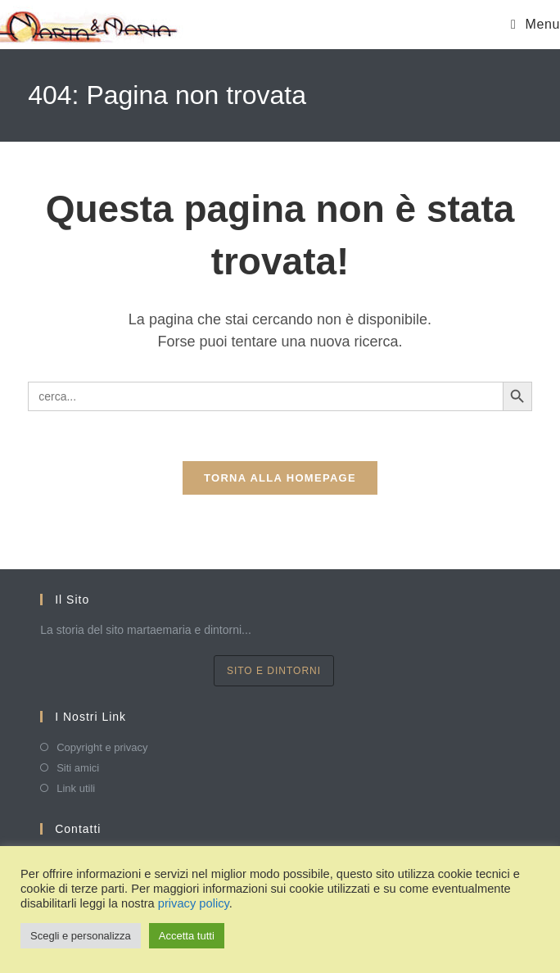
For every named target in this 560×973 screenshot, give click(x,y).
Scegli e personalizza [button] (81, 936)
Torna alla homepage (280, 478)
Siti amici (78, 768)
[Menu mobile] (535, 24)
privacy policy (194, 903)
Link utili (76, 788)
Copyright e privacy (102, 747)
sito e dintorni (274, 671)
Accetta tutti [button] (187, 936)
